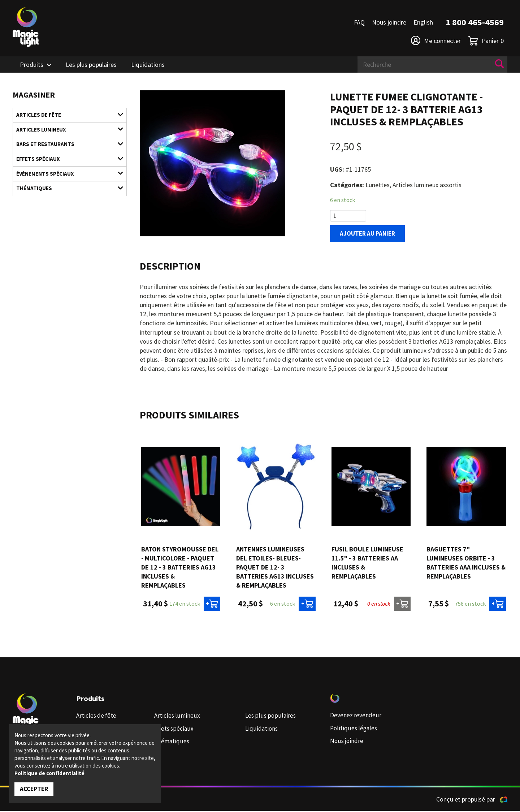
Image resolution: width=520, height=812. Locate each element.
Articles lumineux (65, 131)
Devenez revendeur (356, 717)
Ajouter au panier (370, 234)
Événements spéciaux (65, 178)
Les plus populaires (91, 65)
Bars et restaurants (65, 147)
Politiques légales (354, 729)
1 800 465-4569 (475, 22)
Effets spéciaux (65, 162)
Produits (32, 65)
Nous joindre (389, 22)
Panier (486, 41)
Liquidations (148, 65)
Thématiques (65, 194)
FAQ (359, 22)
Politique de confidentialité (49, 773)
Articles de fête (65, 115)
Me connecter (436, 40)
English (423, 22)
